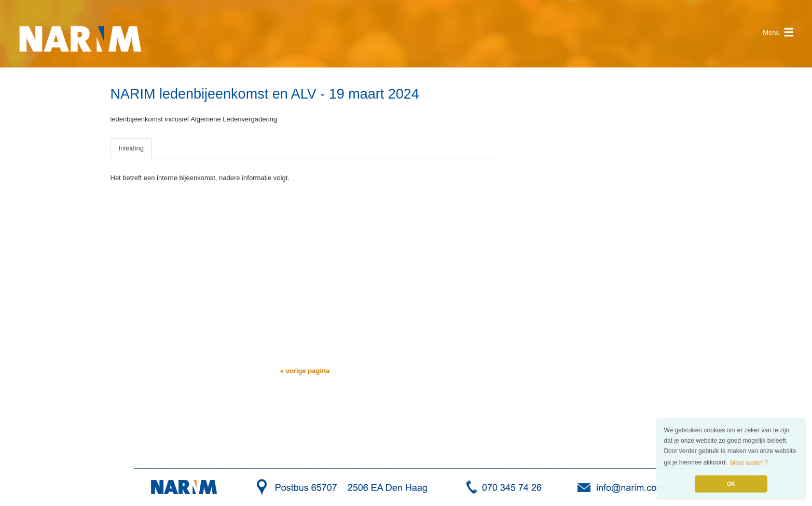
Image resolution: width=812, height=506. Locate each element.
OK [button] (731, 484)
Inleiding (131, 148)
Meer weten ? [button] (749, 463)
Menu (778, 32)
